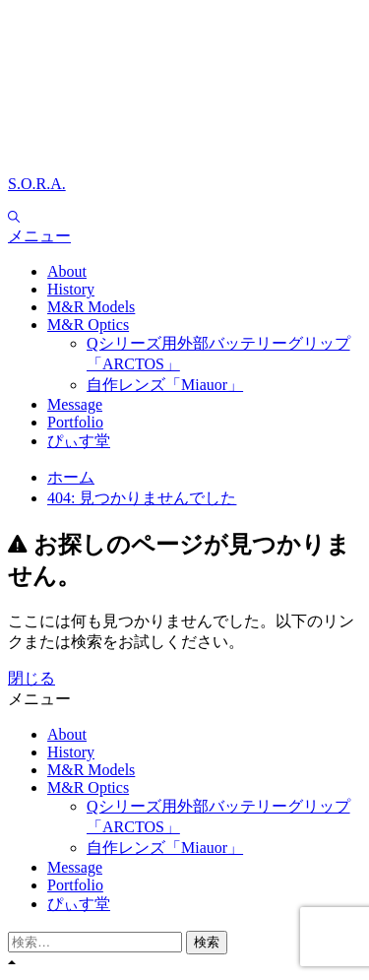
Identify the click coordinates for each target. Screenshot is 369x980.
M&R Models (91, 307)
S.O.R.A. (37, 184)
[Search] (14, 217)
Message (75, 404)
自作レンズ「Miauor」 (165, 385)
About (67, 271)
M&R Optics (88, 325)
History (71, 289)
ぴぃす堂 (79, 441)
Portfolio (75, 422)
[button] (184, 237)
